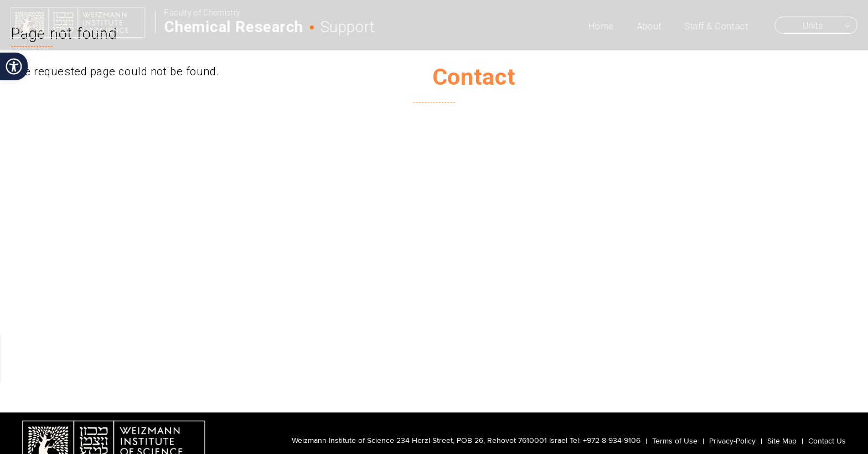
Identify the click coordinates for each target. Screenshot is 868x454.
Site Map (782, 441)
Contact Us (827, 441)
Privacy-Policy (732, 441)
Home (602, 26)
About (650, 26)
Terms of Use (675, 441)
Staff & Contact (717, 26)
